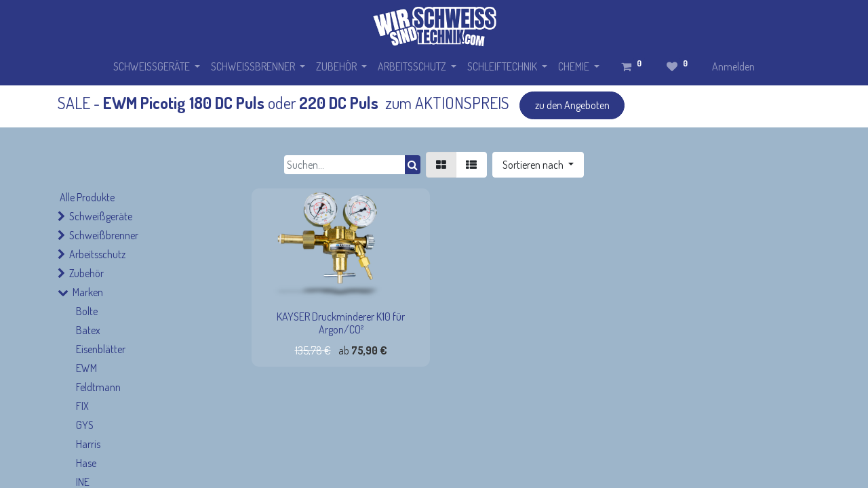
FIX (82, 406)
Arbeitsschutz (97, 254)
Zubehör (86, 273)
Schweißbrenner (104, 235)
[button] (538, 165)
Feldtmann (98, 387)
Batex (88, 330)
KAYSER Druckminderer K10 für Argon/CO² (341, 323)
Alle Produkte (87, 197)
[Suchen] (413, 165)
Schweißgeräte (101, 216)
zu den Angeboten (572, 105)
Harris (88, 444)
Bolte (87, 311)
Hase (86, 463)
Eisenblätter (101, 349)
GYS (85, 425)
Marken (88, 292)
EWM (86, 368)
